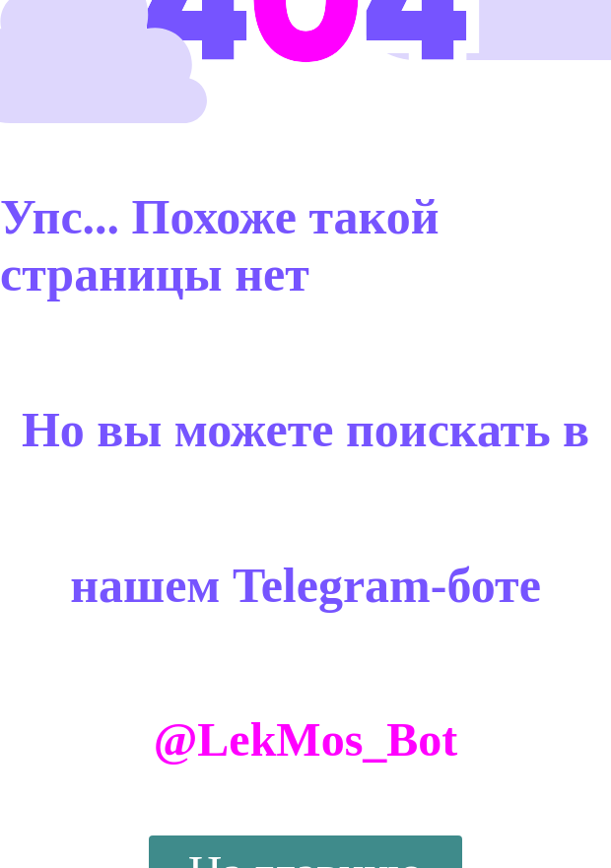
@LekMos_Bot (306, 739)
